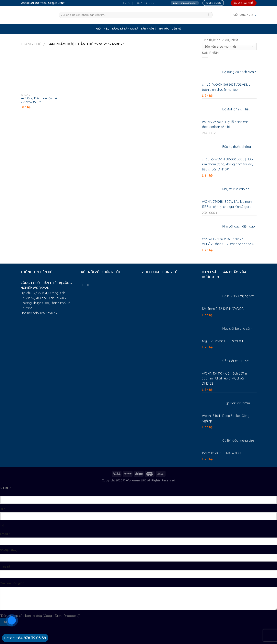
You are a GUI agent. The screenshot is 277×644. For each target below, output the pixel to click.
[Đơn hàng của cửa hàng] (229, 47)
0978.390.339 (49, 313)
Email (5, 534)
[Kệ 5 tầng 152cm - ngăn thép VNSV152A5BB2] (41, 71)
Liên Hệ (176, 29)
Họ (2, 525)
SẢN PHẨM (148, 29)
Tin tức (164, 29)
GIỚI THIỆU (103, 29)
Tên (3, 509)
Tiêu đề (5, 567)
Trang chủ (31, 44)
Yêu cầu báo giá (12, 583)
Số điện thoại (9, 550)
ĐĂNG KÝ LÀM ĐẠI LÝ (125, 29)
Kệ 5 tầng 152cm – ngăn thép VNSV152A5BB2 (40, 100)
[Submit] (209, 15)
